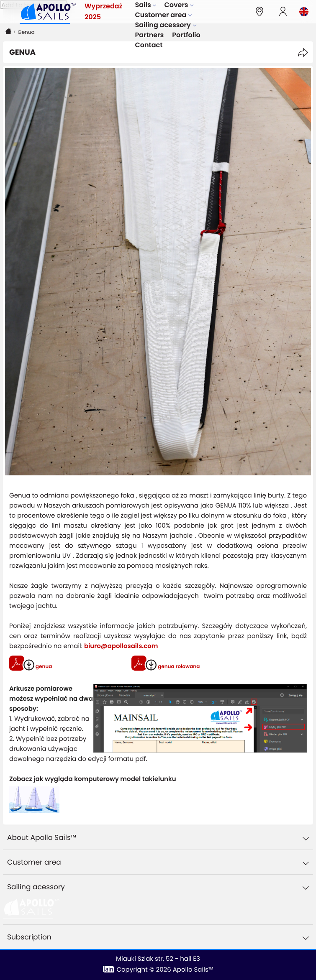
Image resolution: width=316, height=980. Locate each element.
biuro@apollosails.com (121, 646)
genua (43, 667)
